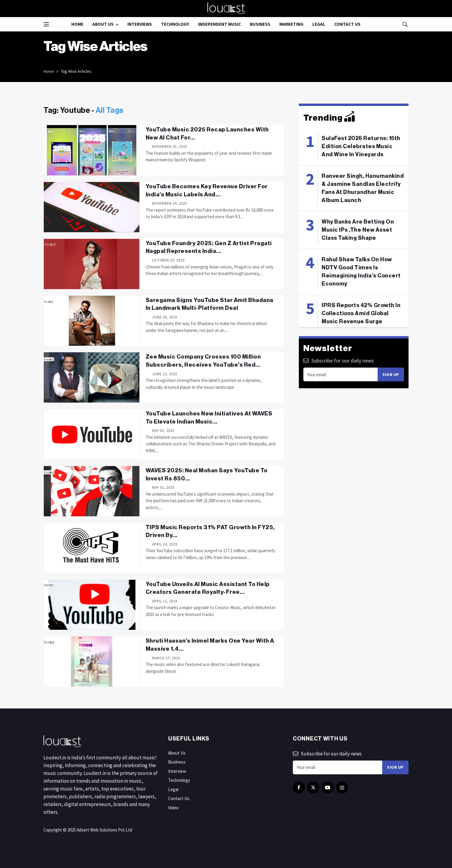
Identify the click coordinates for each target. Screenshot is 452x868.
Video (173, 808)
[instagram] (342, 787)
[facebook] (299, 787)
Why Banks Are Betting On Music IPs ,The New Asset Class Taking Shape (358, 230)
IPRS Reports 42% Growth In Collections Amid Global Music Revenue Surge (361, 313)
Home (77, 24)
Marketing (291, 24)
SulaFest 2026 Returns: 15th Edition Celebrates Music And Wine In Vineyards (361, 146)
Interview (177, 771)
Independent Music (220, 24)
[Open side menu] (46, 24)
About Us (103, 24)
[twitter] (313, 787)
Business (260, 24)
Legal (319, 24)
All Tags (110, 110)
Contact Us (347, 24)
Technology (175, 24)
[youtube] (328, 787)
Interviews (140, 24)
